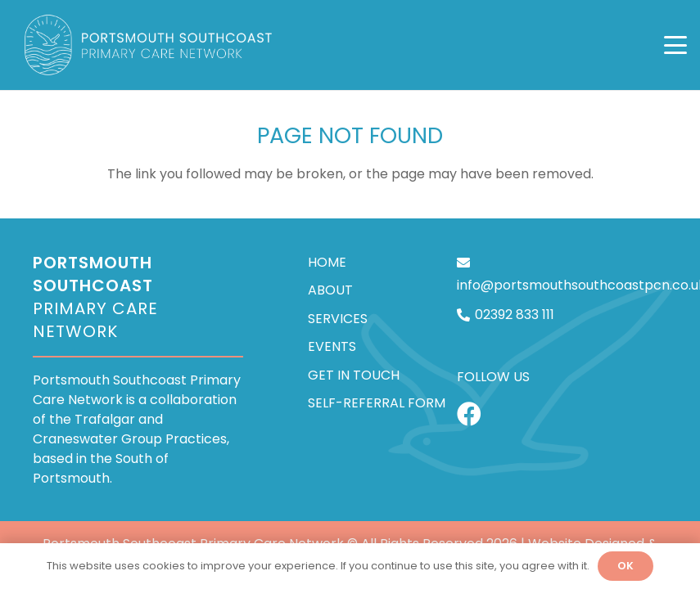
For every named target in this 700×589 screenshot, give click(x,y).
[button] (675, 45)
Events (332, 346)
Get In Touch (354, 374)
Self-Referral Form (377, 402)
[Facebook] (469, 414)
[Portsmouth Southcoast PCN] (149, 45)
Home (327, 262)
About (330, 290)
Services (338, 318)
